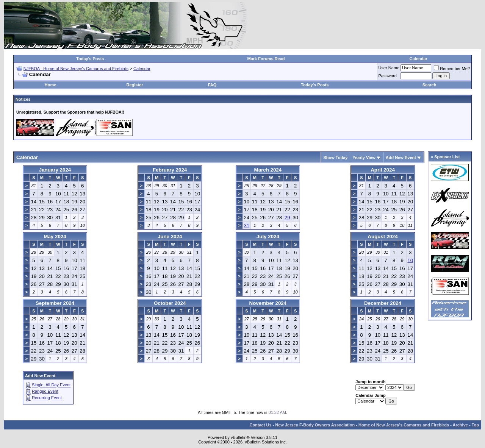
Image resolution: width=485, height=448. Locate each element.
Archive (460, 425)
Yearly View (364, 158)
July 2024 (268, 236)
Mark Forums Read (266, 59)
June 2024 (170, 236)
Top (475, 425)
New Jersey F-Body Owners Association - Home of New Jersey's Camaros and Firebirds (362, 425)
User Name (389, 68)
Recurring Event (47, 398)
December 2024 (383, 303)
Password (388, 76)
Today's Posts (90, 59)
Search (429, 85)
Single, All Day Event (51, 385)
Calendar (419, 59)
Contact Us (260, 425)
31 (246, 226)
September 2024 (55, 303)
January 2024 (55, 170)
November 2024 (268, 303)
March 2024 (268, 170)
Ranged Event (45, 392)
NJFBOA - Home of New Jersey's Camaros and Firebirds (76, 69)
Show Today (335, 158)
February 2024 (170, 170)
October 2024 (170, 303)
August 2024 (383, 236)
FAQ (212, 85)
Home (51, 85)
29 (287, 218)
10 (410, 260)
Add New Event (401, 158)
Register (135, 85)
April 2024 (383, 170)
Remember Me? (452, 69)
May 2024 (55, 236)
